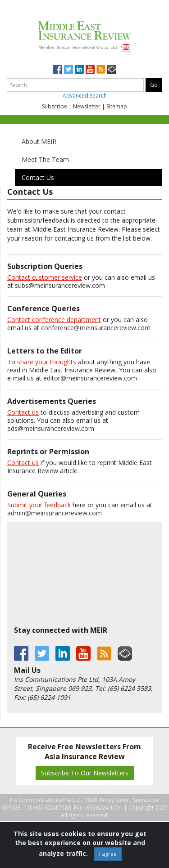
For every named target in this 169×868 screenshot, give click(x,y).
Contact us (23, 412)
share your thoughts (47, 362)
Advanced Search (85, 96)
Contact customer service (45, 277)
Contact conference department (54, 320)
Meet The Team (45, 159)
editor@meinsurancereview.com (90, 378)
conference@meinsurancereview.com (96, 328)
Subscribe (55, 106)
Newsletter (87, 106)
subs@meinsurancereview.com (60, 285)
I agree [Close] (108, 854)
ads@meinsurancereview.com (51, 428)
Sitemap (117, 106)
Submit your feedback (39, 505)
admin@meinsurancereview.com (55, 513)
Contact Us (38, 177)
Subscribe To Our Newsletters (85, 773)
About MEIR (39, 141)
